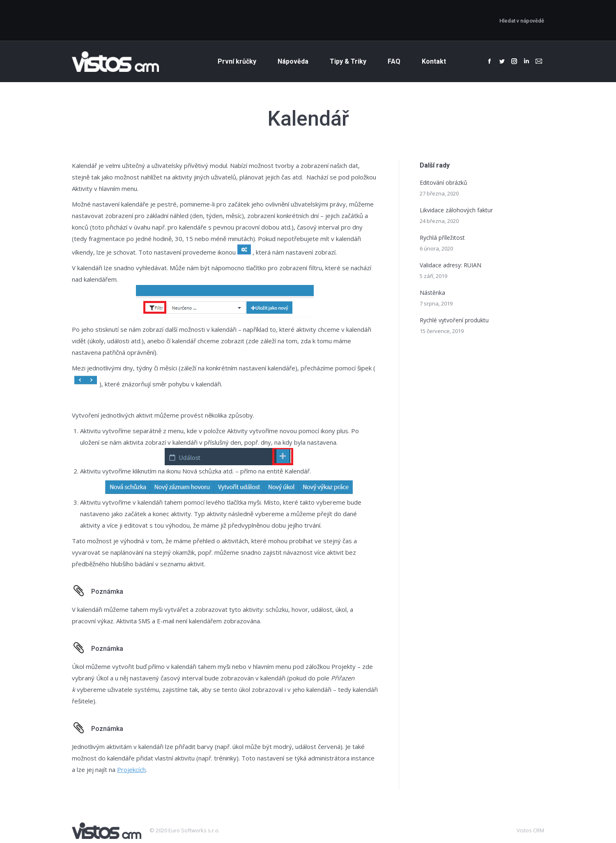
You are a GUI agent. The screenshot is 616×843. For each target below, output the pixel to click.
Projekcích (131, 769)
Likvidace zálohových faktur (456, 210)
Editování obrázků (444, 183)
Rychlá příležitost (442, 238)
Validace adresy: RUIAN (451, 265)
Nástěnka (432, 293)
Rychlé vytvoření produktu (454, 320)
